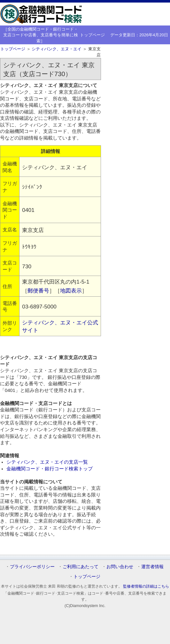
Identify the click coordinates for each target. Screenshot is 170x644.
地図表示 (71, 291)
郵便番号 (38, 291)
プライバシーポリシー (32, 567)
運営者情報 (152, 567)
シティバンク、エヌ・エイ (57, 49)
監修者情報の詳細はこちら (146, 586)
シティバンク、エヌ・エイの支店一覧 (47, 462)
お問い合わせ (120, 567)
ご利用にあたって (81, 567)
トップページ (92, 35)
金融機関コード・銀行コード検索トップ (50, 469)
